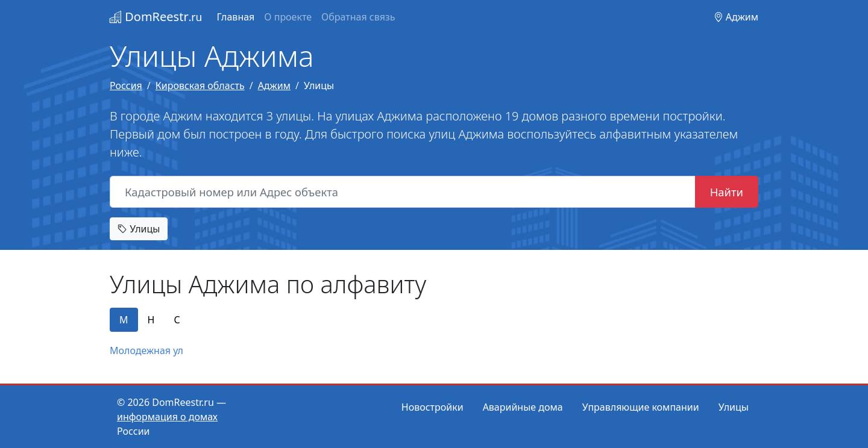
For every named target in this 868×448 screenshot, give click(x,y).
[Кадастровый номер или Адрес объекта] (403, 192)
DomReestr (156, 17)
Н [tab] (151, 320)
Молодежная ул (146, 350)
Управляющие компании (641, 407)
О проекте (288, 17)
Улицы (139, 229)
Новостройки (432, 407)
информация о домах (167, 417)
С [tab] (177, 320)
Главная (235, 17)
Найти (727, 192)
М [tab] (124, 320)
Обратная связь (358, 17)
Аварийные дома (523, 407)
